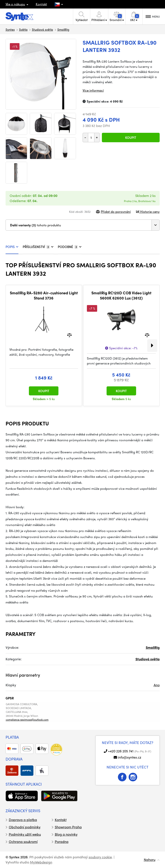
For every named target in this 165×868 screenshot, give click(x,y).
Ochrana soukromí (23, 842)
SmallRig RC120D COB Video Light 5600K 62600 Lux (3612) (121, 295)
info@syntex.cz (130, 757)
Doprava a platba (23, 820)
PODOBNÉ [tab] (70, 247)
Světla (23, 29)
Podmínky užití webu (25, 834)
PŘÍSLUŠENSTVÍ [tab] (38, 247)
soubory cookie (100, 857)
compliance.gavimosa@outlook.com (27, 720)
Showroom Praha (68, 827)
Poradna (62, 842)
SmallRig (63, 29)
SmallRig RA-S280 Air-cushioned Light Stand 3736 (44, 295)
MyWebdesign (41, 862)
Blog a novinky (66, 834)
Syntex (10, 29)
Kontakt (41, 4)
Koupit (131, 138)
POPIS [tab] (12, 247)
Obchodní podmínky (25, 827)
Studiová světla (42, 29)
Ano (157, 685)
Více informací (93, 90)
